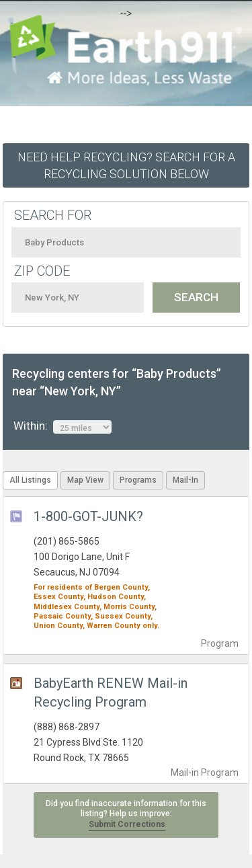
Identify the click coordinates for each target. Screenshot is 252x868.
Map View (85, 480)
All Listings (30, 480)
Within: (62, 426)
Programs (138, 480)
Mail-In (185, 480)
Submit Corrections (127, 824)
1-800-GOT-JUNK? (88, 516)
